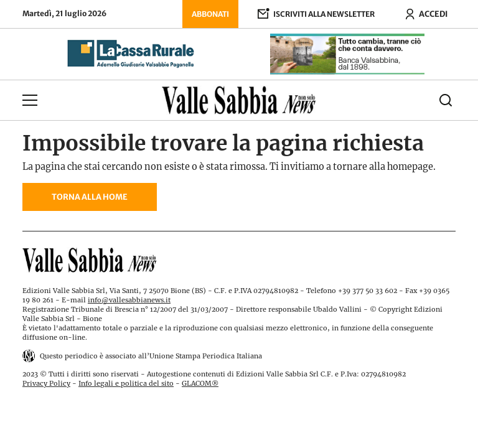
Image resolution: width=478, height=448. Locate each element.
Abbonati (210, 14)
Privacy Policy (46, 383)
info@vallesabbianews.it (129, 300)
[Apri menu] (77, 100)
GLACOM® (200, 383)
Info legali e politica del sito (126, 383)
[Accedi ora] (426, 14)
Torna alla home (90, 197)
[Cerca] (401, 100)
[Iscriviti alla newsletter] (316, 14)
